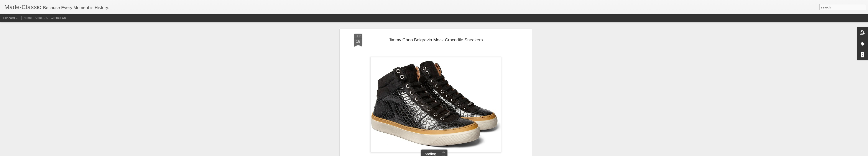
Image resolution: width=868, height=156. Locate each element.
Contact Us (58, 18)
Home (27, 18)
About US (41, 18)
